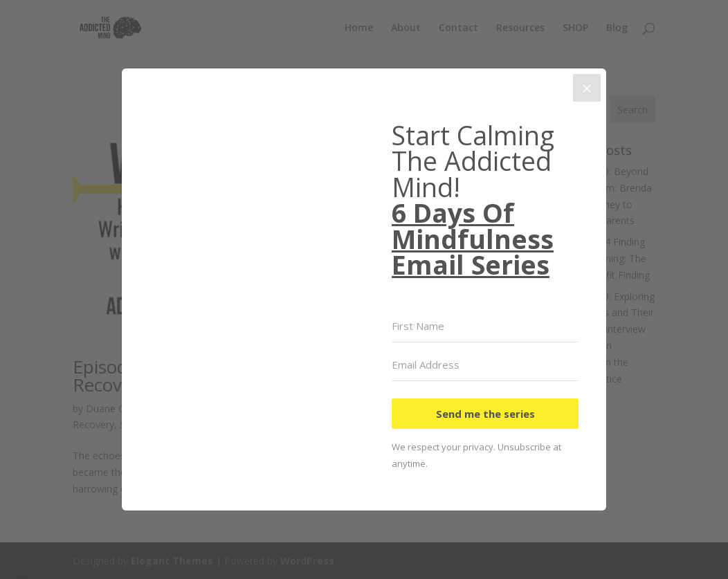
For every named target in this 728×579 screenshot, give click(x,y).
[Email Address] (485, 365)
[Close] (587, 88)
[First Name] (485, 327)
